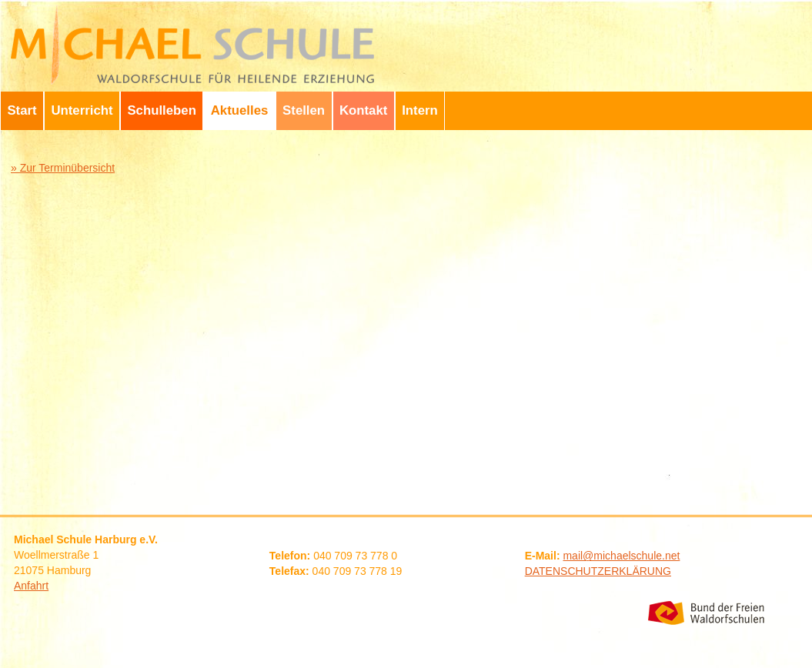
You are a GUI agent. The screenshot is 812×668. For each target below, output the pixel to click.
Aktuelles (240, 110)
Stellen (304, 110)
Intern (420, 110)
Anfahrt (31, 586)
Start (22, 110)
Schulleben (162, 110)
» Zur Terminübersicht (63, 168)
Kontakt (363, 110)
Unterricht (82, 110)
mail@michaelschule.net (621, 556)
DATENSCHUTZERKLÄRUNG (598, 571)
